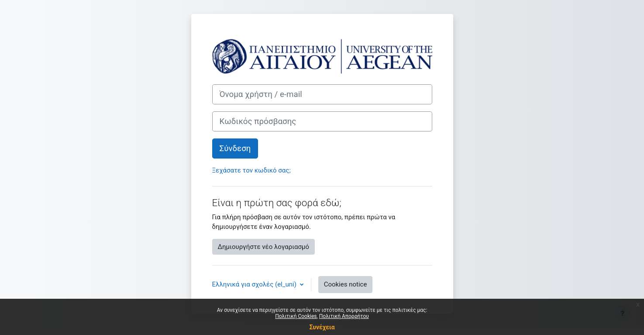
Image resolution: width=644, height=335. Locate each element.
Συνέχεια (322, 327)
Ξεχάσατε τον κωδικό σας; (251, 170)
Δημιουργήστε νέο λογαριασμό (263, 247)
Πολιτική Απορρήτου (344, 316)
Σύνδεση (235, 149)
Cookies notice (346, 284)
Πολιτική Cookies (296, 316)
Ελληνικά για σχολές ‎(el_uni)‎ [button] (255, 284)
